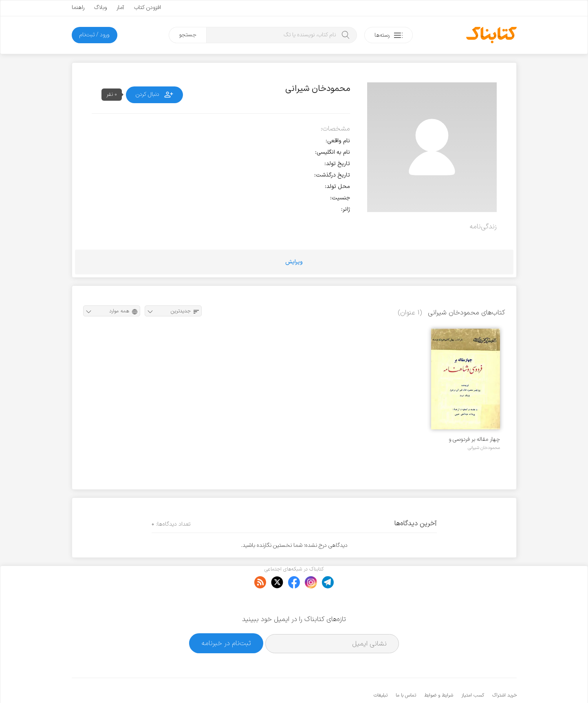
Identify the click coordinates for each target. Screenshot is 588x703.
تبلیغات (381, 670)
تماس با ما (406, 670)
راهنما (78, 8)
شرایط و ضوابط (439, 670)
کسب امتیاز (473, 670)
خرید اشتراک (504, 670)
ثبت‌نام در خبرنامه (226, 618)
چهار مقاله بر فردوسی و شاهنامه (474, 439)
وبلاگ (100, 8)
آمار (120, 8)
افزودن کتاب (148, 8)
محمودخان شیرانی (484, 448)
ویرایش (294, 262)
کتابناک (474, 683)
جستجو (188, 35)
